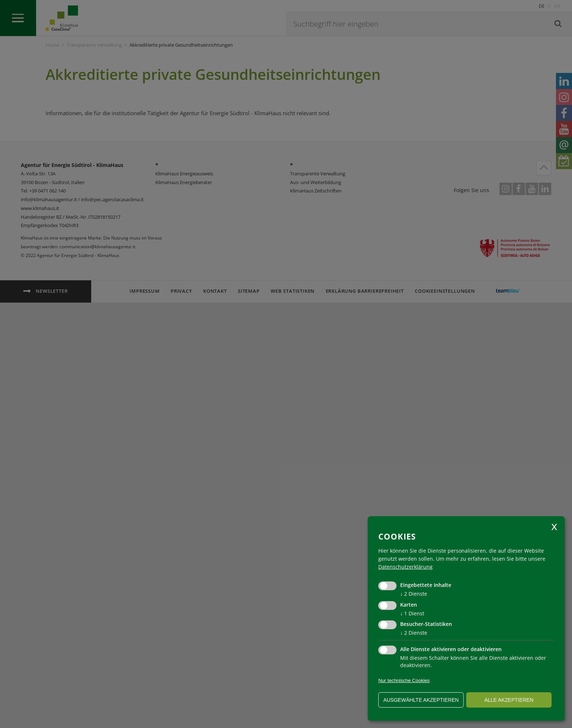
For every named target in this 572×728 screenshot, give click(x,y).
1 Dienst (412, 613)
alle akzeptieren (509, 700)
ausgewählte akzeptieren (421, 700)
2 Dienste (414, 594)
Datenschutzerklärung (405, 567)
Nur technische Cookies (404, 680)
